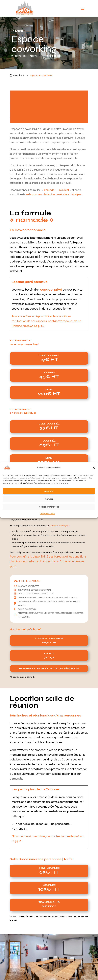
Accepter (49, 491)
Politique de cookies (48, 514)
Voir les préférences (49, 507)
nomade (49, 190)
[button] (94, 468)
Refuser (49, 499)
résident (64, 190)
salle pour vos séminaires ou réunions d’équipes (54, 194)
